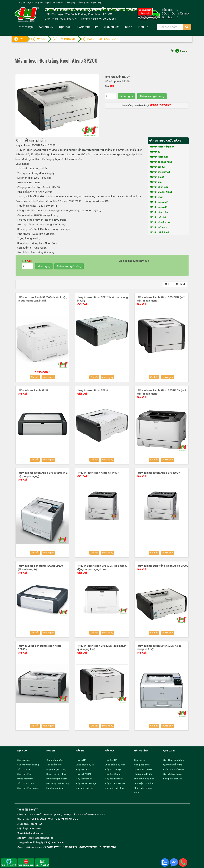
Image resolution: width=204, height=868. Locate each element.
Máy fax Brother (114, 779)
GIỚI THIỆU (26, 27)
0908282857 (35, 828)
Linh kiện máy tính (144, 783)
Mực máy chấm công (58, 783)
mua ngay (48, 377)
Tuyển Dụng (96, 3)
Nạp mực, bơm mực (57, 769)
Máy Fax (39, 3)
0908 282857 (108, 19)
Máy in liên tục (158, 167)
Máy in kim (156, 182)
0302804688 (36, 824)
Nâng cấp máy (142, 765)
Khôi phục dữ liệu (143, 774)
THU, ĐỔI (9, 862)
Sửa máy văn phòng (28, 765)
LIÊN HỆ (144, 27)
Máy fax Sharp (113, 769)
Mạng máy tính (25, 779)
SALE (26, 862)
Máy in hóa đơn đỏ (160, 222)
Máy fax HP (111, 760)
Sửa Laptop (70, 3)
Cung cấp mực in (55, 760)
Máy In (22, 3)
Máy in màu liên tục (86, 783)
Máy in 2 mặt (157, 177)
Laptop (48, 3)
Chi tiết (35, 377)
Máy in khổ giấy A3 (160, 172)
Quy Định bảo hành (174, 760)
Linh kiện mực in (55, 788)
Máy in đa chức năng (161, 162)
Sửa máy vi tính (26, 783)
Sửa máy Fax (24, 774)
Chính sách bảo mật (174, 769)
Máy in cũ (155, 152)
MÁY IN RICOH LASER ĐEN (102, 39)
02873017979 (69, 19)
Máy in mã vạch (158, 227)
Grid (181, 284)
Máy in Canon (83, 769)
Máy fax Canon (113, 774)
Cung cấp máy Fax (115, 765)
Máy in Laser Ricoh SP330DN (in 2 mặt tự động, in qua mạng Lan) (102, 569)
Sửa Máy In (58, 3)
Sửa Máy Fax (83, 3)
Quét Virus (140, 760)
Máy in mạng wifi (159, 202)
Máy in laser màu (159, 157)
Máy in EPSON (83, 774)
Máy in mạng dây (159, 207)
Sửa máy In (24, 769)
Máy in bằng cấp (159, 212)
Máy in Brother (84, 779)
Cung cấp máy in (85, 765)
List (169, 284)
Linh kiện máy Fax (114, 788)
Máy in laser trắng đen (162, 147)
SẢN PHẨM (46, 27)
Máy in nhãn (156, 197)
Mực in (30, 3)
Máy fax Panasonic (115, 783)
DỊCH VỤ (65, 27)
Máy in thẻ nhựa (159, 217)
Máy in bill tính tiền (160, 232)
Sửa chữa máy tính (144, 779)
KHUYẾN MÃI (111, 27)
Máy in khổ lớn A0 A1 (161, 192)
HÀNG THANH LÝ (88, 27)
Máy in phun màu (159, 187)
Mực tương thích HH (57, 779)
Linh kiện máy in (84, 788)
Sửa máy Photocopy (28, 788)
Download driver (143, 769)
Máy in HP (81, 760)
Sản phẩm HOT (54, 765)
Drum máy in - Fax (56, 774)
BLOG (129, 27)
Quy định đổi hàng (173, 765)
